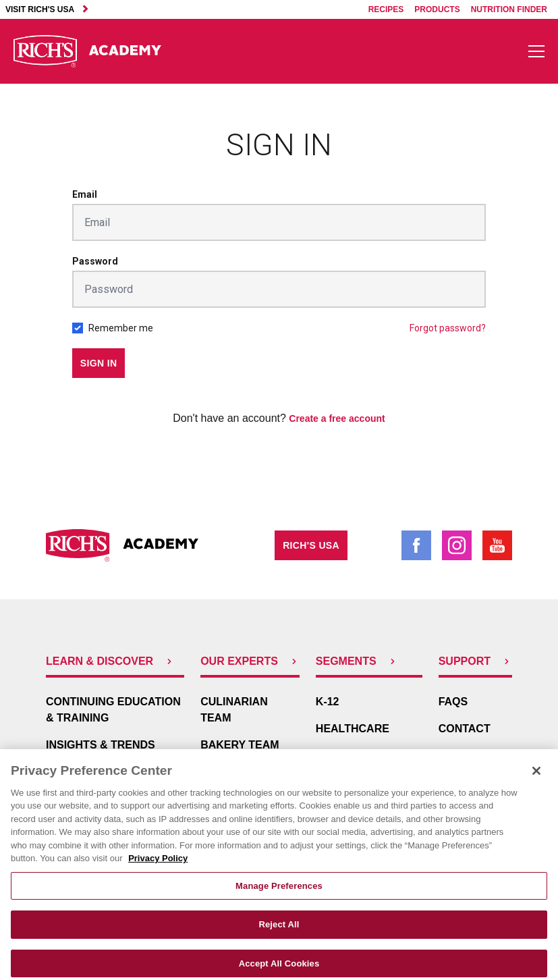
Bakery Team (240, 745)
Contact (465, 729)
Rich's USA (311, 545)
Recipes (386, 9)
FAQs (453, 702)
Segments (357, 661)
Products (437, 9)
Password (95, 261)
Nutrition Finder (509, 9)
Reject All (279, 936)
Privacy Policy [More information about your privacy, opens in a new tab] (158, 870)
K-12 (328, 702)
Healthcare (353, 729)
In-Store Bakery (366, 756)
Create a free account (337, 418)
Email (85, 194)
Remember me (121, 328)
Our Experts (250, 661)
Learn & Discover (110, 661)
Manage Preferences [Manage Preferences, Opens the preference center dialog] (279, 897)
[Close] (536, 782)
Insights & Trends (101, 745)
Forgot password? (448, 328)
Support (475, 661)
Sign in (99, 363)
